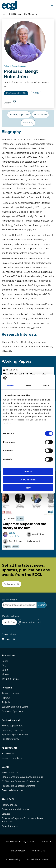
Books (5, 670)
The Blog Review (10, 679)
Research (7, 688)
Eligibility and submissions (15, 707)
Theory (16, 547)
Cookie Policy (13, 860)
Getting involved (11, 720)
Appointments (9, 748)
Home (4, 14)
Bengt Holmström (14, 534)
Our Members (30, 14)
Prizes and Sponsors (12, 711)
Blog (4, 665)
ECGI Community (10, 739)
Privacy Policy (18, 851)
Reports (6, 698)
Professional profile (16, 93)
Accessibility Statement (38, 860)
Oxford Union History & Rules (20, 842)
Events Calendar (10, 773)
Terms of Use (38, 851)
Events (5, 767)
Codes (5, 661)
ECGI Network (16, 14)
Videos (5, 674)
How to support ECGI (13, 726)
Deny (28, 488)
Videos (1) (28, 123)
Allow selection (28, 480)
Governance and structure (15, 809)
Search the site (9, 600)
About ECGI (8, 799)
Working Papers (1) (19, 115)
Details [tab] (28, 386)
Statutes (6, 814)
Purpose (7, 547)
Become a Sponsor (29, 622)
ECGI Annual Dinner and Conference (20, 781)
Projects (6, 702)
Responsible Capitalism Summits (18, 786)
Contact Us (46, 842)
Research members (12, 758)
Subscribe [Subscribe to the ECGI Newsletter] (12, 584)
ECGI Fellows (8, 754)
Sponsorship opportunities (15, 735)
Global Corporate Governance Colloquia (22, 777)
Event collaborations (12, 790)
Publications (8, 655)
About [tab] (46, 386)
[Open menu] (52, 6)
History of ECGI (9, 805)
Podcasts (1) (40, 115)
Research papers (10, 693)
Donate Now (9, 622)
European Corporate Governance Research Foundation (24, 820)
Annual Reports (10, 826)
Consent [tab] (10, 386)
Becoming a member (13, 730)
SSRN (36, 93)
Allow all (28, 472)
